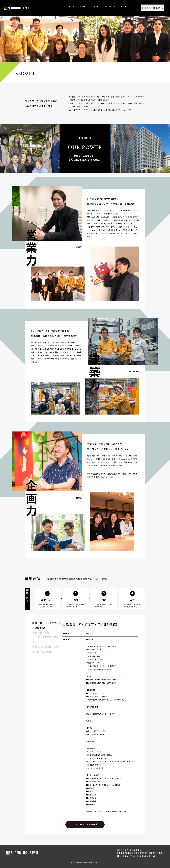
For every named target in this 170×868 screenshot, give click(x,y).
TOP (56, 7)
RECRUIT (117, 7)
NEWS (65, 7)
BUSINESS (77, 7)
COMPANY (103, 7)
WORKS (90, 7)
